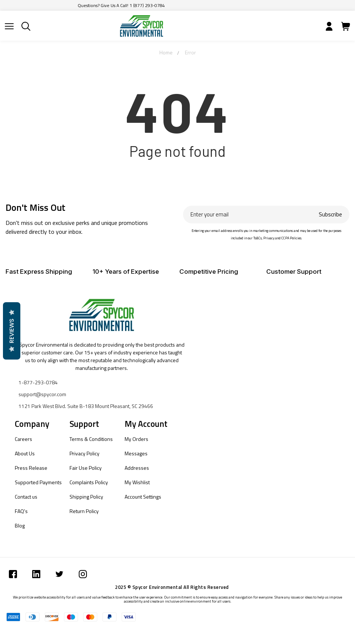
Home (166, 52)
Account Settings (143, 497)
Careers (23, 439)
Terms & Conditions (91, 439)
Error (190, 52)
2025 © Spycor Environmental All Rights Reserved (172, 587)
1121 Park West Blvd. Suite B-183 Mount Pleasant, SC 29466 (86, 406)
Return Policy (84, 511)
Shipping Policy (86, 497)
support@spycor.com (42, 394)
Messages (136, 453)
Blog (20, 525)
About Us (25, 453)
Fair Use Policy (86, 468)
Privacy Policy (84, 453)
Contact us (26, 497)
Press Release (31, 468)
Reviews (11, 331)
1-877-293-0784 (38, 382)
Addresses (137, 468)
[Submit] (9, 26)
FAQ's (21, 511)
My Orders (136, 439)
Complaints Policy (89, 482)
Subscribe (330, 214)
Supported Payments (38, 482)
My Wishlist (137, 482)
